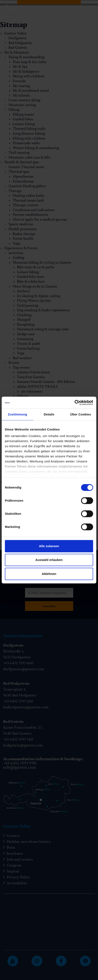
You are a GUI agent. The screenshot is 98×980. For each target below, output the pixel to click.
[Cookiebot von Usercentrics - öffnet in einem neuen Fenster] (75, 403)
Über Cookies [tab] (81, 414)
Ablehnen (49, 574)
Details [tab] (49, 414)
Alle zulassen (49, 546)
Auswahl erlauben (49, 560)
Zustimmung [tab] (17, 414)
